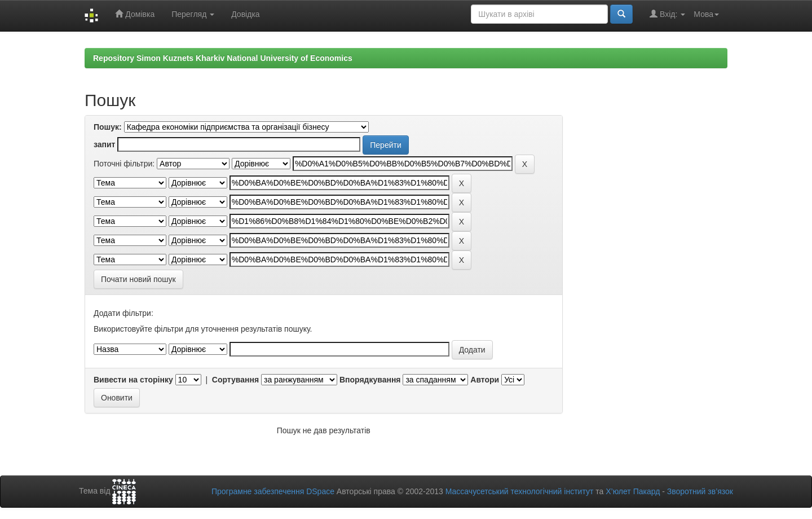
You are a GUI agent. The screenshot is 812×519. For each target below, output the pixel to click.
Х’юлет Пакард (633, 491)
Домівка (135, 14)
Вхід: (667, 14)
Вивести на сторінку (133, 380)
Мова (706, 14)
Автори (485, 380)
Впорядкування (370, 380)
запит (104, 144)
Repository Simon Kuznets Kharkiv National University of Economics (223, 58)
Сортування (235, 380)
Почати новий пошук (138, 279)
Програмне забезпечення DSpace (273, 491)
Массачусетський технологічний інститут (520, 491)
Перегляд (193, 14)
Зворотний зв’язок (700, 491)
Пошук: (108, 127)
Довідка (245, 14)
